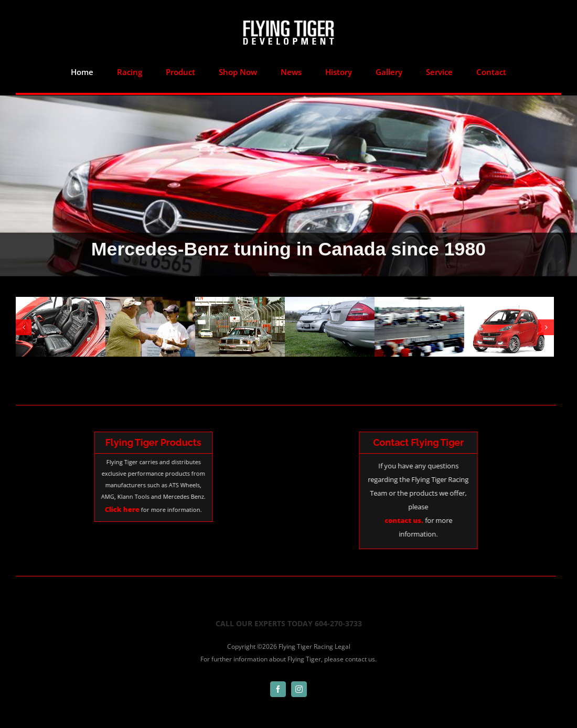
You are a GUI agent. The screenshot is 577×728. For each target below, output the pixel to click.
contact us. (361, 645)
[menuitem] (82, 72)
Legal (343, 633)
